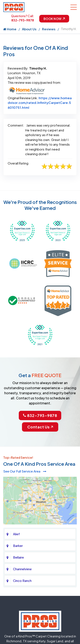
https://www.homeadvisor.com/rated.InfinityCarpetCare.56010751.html (40, 103)
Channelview (22, 569)
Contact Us (40, 427)
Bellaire (18, 557)
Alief (16, 534)
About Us (29, 29)
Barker (18, 546)
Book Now (54, 19)
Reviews (49, 29)
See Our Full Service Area (25, 471)
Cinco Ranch (22, 581)
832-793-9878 (23, 20)
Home (10, 29)
